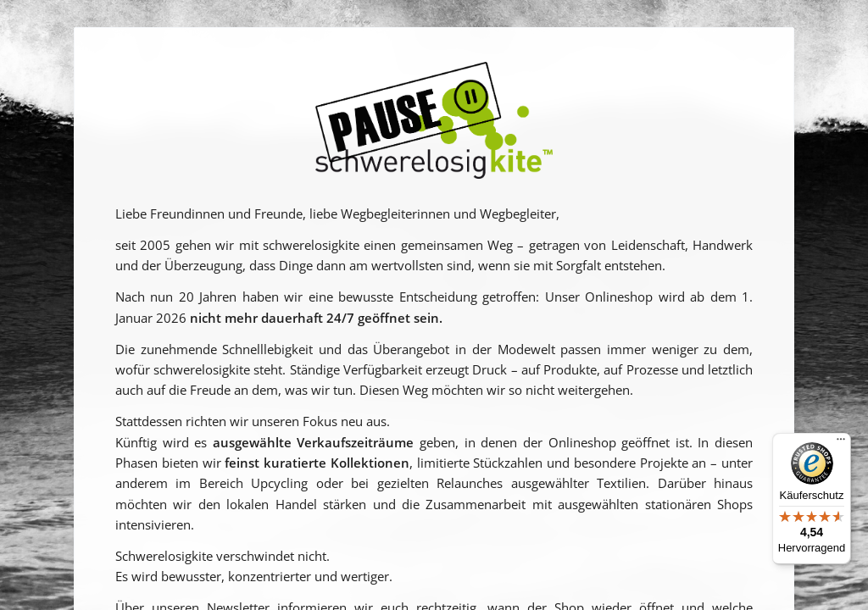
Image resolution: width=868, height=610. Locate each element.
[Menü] (841, 443)
